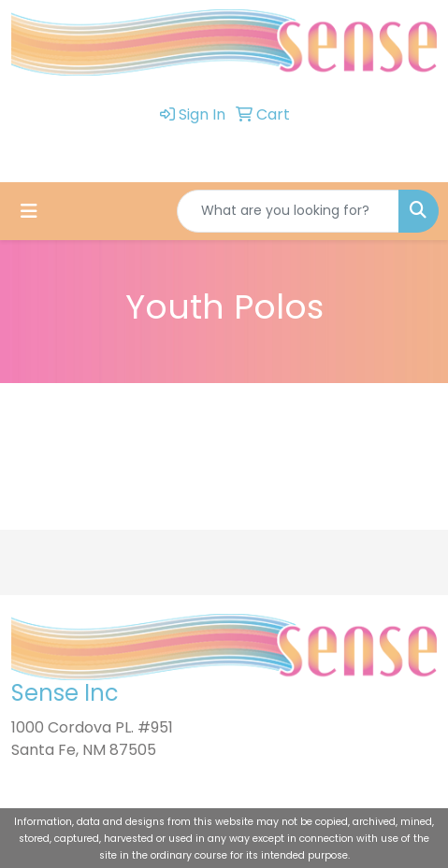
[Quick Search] (288, 211)
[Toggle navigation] (29, 211)
